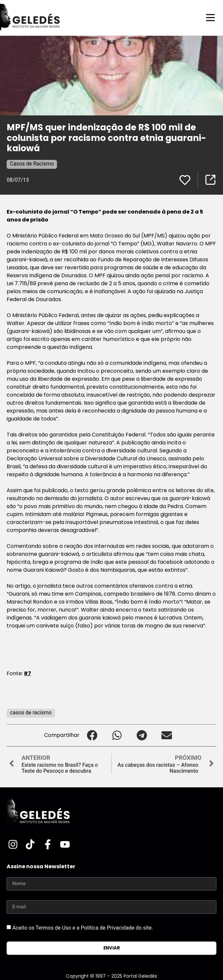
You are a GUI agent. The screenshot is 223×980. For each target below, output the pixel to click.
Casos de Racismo (32, 164)
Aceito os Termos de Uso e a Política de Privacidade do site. (83, 928)
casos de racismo (31, 713)
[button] (92, 735)
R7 (28, 673)
